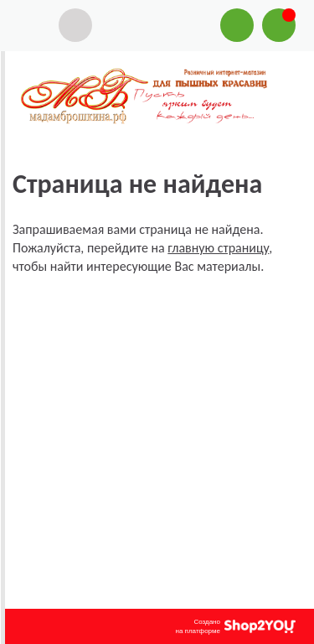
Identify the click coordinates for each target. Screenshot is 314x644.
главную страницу (218, 248)
